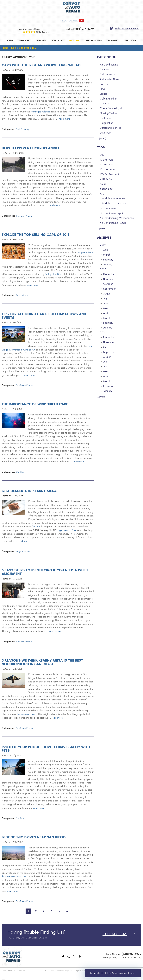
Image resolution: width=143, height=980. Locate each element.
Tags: (101, 147)
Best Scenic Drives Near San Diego (34, 837)
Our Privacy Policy (20, 970)
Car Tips (20, 472)
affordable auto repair (112, 199)
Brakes (104, 94)
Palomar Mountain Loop (14, 877)
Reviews (113, 40)
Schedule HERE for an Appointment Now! (113, 973)
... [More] (102, 139)
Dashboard (106, 118)
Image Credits (7, 970)
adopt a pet (107, 189)
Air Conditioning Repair (113, 223)
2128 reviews (43, 32)
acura (103, 184)
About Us (74, 40)
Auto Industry (22, 295)
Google (69, 958)
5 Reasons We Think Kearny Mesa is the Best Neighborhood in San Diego (42, 662)
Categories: (106, 57)
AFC (102, 194)
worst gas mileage (41, 112)
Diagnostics (106, 123)
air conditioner (108, 208)
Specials (57, 40)
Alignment (106, 69)
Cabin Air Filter (108, 99)
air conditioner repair (112, 213)
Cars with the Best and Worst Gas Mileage (42, 65)
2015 (34, 48)
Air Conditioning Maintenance (117, 218)
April (106, 250)
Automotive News (109, 79)
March (107, 255)
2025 (103, 269)
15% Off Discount (109, 174)
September (109, 289)
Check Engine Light (111, 108)
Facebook (63, 958)
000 (102, 155)
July (105, 299)
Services (24, 40)
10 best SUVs (107, 165)
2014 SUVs (106, 179)
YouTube (80, 958)
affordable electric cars (113, 203)
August (107, 294)
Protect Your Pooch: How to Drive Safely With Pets (46, 749)
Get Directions (115, 934)
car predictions (85, 252)
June (106, 303)
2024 (103, 333)
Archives (24, 48)
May (106, 308)
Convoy (36, 527)
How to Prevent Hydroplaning (30, 148)
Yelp (74, 958)
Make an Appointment (127, 29)
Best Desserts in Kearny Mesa (29, 491)
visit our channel (68, 21)
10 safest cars (108, 169)
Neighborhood (23, 551)
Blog (13, 48)
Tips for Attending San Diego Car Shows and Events (44, 316)
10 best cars (107, 160)
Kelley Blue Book (54, 274)
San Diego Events (24, 385)
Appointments (94, 40)
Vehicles (41, 40)
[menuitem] (10, 40)
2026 (103, 245)
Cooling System (109, 113)
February (108, 260)
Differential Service (111, 128)
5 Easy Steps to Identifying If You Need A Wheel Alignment (45, 572)
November (109, 279)
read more (65, 119)
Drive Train (106, 133)
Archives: (105, 238)
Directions (130, 40)
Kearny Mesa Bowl (26, 714)
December (109, 274)
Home (10, 40)
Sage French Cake (67, 530)
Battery (104, 84)
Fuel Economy (23, 129)
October (108, 284)
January (108, 265)
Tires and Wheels (24, 216)
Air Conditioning (109, 65)
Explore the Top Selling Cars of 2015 (36, 235)
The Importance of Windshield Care (35, 404)
